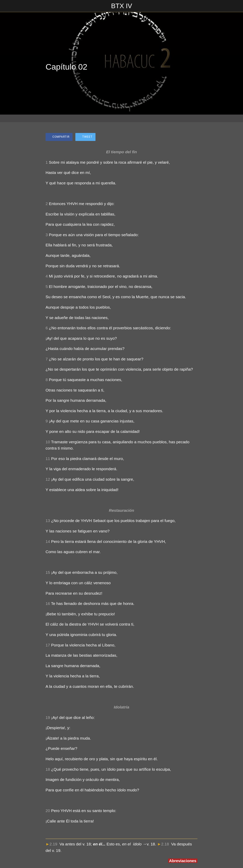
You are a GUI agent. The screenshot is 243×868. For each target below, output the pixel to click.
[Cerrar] (6, 6)
